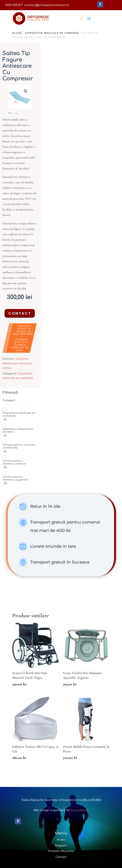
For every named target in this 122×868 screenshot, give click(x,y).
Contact (20, 313)
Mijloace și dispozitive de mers (18, 430)
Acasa (61, 840)
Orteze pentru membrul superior (15, 478)
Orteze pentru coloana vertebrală (19, 446)
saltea (7, 368)
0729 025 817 (14, 5)
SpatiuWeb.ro (79, 810)
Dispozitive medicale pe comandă (52, 33)
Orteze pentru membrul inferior (14, 462)
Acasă (17, 33)
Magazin (61, 845)
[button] (26, 91)
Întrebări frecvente (61, 851)
